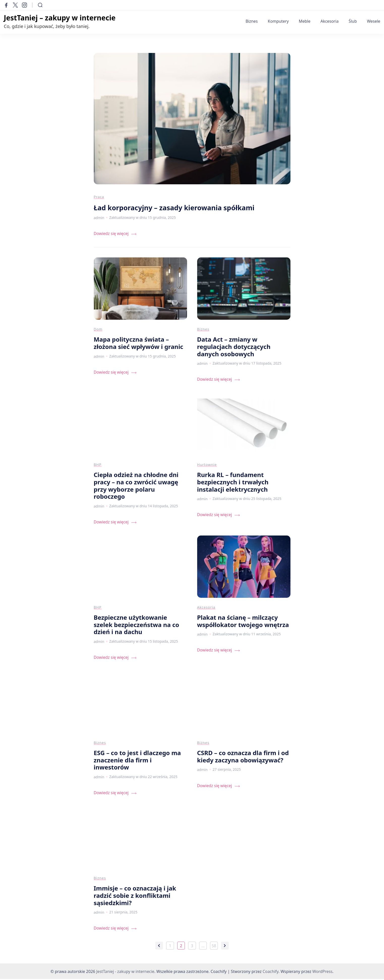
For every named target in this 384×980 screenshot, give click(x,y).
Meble (305, 21)
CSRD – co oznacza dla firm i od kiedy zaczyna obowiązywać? (243, 757)
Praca (99, 198)
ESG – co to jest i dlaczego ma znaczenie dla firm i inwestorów (137, 761)
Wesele (374, 21)
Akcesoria (330, 21)
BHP (98, 466)
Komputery (278, 21)
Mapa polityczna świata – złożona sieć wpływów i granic (139, 344)
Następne (225, 947)
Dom (98, 330)
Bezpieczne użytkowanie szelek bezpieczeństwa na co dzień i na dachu (137, 626)
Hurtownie (207, 466)
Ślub (353, 21)
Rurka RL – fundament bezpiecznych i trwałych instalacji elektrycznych (233, 483)
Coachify (271, 972)
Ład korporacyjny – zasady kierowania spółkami (177, 209)
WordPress (322, 972)
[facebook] (6, 5)
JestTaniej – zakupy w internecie (60, 18)
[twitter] (15, 5)
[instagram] (24, 5)
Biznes (252, 21)
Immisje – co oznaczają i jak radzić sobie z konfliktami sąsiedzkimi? (135, 896)
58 (215, 947)
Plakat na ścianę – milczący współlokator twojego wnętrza (243, 622)
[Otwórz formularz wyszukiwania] (40, 5)
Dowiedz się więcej (111, 235)
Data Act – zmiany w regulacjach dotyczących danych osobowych (234, 347)
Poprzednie (159, 947)
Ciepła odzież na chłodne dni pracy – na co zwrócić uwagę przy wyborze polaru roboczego (136, 486)
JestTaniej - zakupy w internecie (125, 972)
